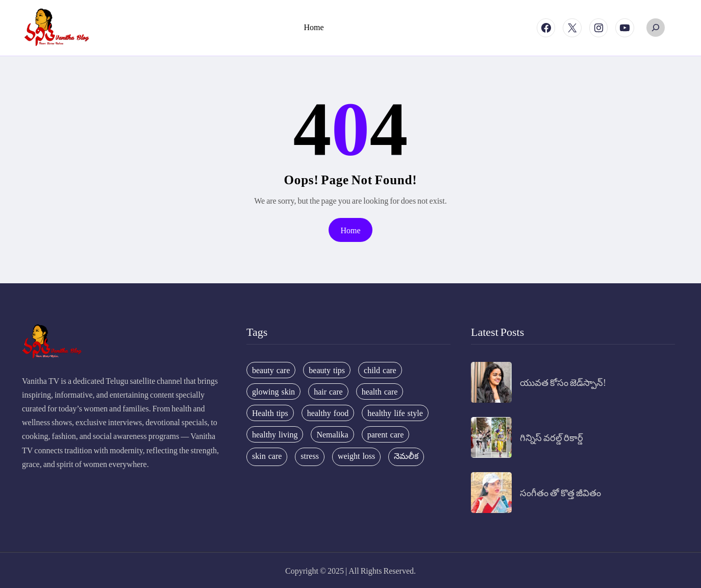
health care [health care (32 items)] (380, 391)
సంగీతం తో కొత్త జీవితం (560, 492)
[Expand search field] (656, 28)
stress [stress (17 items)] (310, 456)
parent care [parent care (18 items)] (386, 434)
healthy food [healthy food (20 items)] (328, 413)
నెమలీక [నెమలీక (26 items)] (406, 456)
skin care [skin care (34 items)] (267, 456)
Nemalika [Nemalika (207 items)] (332, 434)
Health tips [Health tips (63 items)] (270, 413)
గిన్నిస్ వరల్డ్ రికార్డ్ (552, 437)
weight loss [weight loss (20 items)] (356, 456)
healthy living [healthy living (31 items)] (275, 434)
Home (350, 230)
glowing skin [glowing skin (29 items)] (273, 391)
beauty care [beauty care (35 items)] (271, 370)
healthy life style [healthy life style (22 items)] (395, 413)
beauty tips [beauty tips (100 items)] (327, 370)
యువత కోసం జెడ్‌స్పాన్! (563, 382)
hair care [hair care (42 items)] (328, 391)
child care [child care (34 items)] (380, 370)
